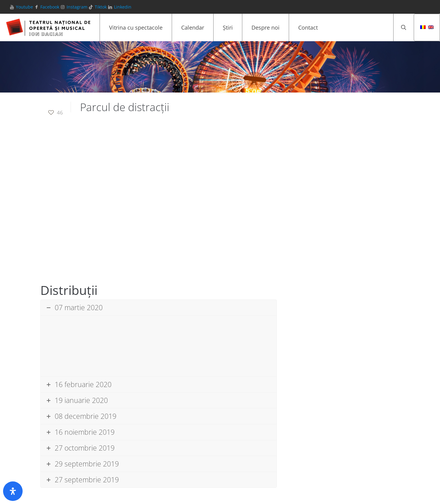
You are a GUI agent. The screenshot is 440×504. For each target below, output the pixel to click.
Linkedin (123, 7)
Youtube (24, 7)
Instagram (77, 7)
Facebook (50, 7)
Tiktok (101, 7)
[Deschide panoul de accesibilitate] (13, 491)
